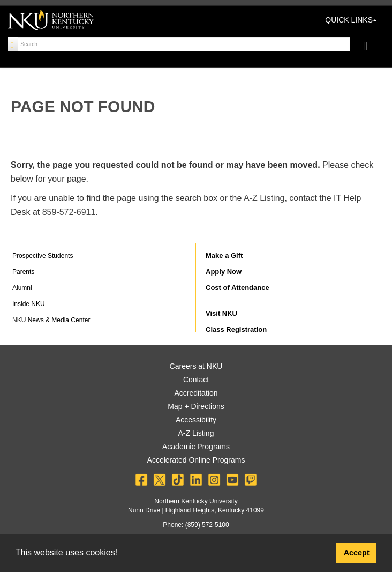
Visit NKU (221, 313)
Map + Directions (196, 406)
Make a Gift (224, 255)
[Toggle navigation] (371, 47)
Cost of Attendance (238, 288)
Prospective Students (43, 256)
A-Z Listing (264, 198)
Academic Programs (196, 447)
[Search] (13, 44)
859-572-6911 (69, 212)
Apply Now (224, 272)
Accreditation (196, 393)
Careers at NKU (196, 366)
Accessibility (196, 420)
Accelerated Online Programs (196, 460)
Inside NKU (29, 304)
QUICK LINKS (351, 20)
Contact (196, 380)
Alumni (22, 288)
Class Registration (236, 329)
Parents (23, 272)
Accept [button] (357, 553)
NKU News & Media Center (51, 320)
